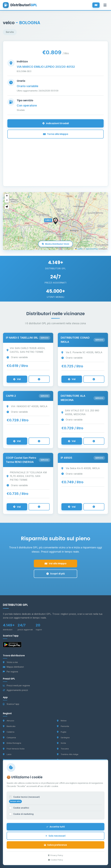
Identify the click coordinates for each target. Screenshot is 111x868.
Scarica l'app (11, 704)
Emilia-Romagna (12, 743)
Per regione (10, 672)
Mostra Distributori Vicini (55, 244)
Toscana (63, 749)
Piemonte (63, 726)
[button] (55, 221)
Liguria (8, 760)
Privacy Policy (55, 857)
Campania (9, 737)
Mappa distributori (13, 667)
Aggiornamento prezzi (15, 690)
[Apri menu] (105, 5)
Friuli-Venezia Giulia (14, 749)
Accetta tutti (56, 828)
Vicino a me (10, 662)
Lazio (7, 754)
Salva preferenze (55, 846)
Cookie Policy (55, 861)
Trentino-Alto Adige (68, 754)
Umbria (62, 760)
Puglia (62, 732)
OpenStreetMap (92, 249)
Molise (62, 721)
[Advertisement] (55, 159)
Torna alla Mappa (56, 134)
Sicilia (61, 743)
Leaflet (79, 249)
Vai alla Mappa (55, 563)
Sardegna (63, 737)
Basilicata (9, 726)
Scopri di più (56, 574)
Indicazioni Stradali (56, 123)
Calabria (9, 732)
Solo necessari (55, 837)
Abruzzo (9, 721)
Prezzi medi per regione (16, 685)
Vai (17, 379)
